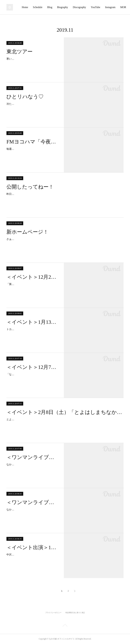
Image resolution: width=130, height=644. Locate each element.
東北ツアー (20, 52)
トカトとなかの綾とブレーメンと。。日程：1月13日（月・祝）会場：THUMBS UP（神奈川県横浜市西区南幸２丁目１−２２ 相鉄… (32, 334)
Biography (85, 7)
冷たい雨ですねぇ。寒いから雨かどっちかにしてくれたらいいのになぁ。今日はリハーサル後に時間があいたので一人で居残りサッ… (32, 108)
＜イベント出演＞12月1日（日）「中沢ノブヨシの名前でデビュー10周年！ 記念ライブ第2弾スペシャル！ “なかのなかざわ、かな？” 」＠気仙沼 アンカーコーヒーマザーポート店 (32, 547)
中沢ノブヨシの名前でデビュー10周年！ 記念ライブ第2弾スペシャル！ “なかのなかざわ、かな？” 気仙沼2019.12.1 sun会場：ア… (32, 559)
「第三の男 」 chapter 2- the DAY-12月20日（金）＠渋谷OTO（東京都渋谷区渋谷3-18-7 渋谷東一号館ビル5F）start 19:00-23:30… (32, 289)
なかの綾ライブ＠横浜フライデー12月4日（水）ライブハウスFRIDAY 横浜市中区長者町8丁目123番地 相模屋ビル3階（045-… (32, 514)
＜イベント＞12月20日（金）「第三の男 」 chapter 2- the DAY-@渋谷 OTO (32, 277)
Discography (102, 7)
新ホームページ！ (27, 232)
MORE (117, 7)
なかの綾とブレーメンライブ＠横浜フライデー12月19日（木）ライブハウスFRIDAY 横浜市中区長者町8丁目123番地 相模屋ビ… (32, 469)
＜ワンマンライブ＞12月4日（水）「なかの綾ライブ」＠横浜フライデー (32, 502)
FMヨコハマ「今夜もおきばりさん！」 (32, 142)
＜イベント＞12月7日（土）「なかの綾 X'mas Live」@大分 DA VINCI (32, 367)
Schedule (60, 7)
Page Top (65, 626)
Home (47, 7)
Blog (72, 7)
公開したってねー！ (30, 187)
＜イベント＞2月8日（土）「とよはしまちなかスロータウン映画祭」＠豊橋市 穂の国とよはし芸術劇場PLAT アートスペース (65, 412)
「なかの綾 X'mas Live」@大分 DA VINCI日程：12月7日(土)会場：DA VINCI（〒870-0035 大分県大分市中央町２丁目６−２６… (32, 379)
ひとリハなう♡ (25, 97)
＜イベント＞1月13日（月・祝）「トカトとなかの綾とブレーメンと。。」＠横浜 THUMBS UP (32, 322)
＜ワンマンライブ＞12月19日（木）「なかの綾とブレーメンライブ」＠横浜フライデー (32, 457)
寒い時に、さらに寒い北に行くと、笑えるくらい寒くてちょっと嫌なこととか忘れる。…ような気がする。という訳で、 (32, 63)
